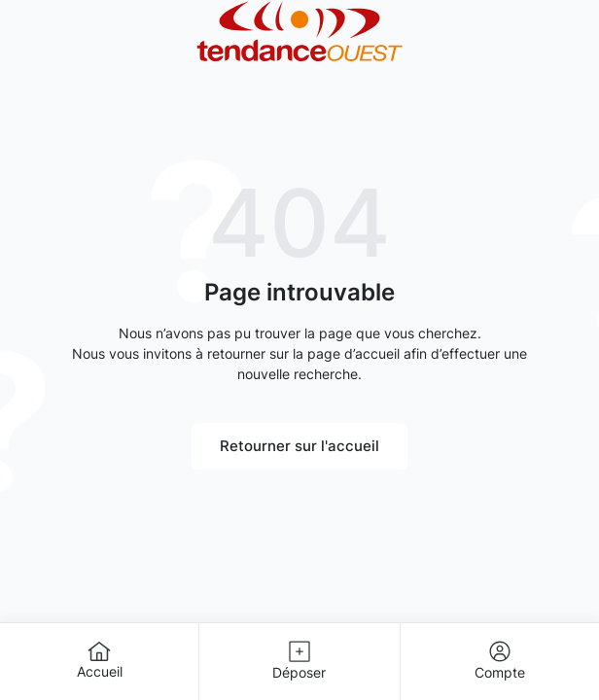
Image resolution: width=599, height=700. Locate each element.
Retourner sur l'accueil (299, 446)
